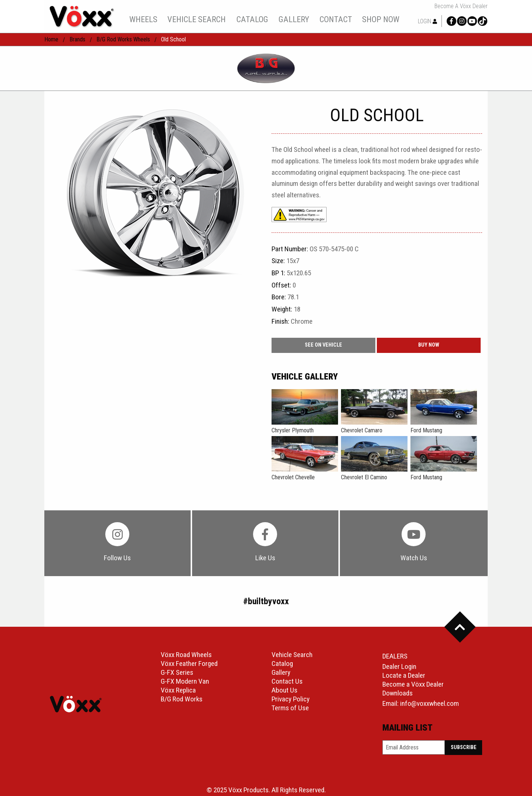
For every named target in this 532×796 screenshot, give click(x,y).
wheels (143, 19)
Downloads (398, 693)
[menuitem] (143, 19)
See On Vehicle (323, 345)
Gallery (281, 672)
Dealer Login (399, 666)
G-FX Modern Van (185, 681)
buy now (429, 345)
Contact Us (287, 681)
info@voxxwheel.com (429, 703)
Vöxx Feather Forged (189, 664)
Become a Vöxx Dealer (461, 6)
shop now (381, 19)
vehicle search (197, 19)
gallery (294, 19)
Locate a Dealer (404, 675)
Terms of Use (290, 708)
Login (427, 21)
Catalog (282, 664)
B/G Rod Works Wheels (123, 39)
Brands (77, 39)
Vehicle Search (292, 655)
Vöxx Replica (178, 690)
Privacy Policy (291, 699)
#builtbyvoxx (266, 601)
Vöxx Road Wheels (186, 655)
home (51, 39)
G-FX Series (177, 672)
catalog (252, 19)
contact (336, 19)
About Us (284, 690)
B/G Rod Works (182, 699)
